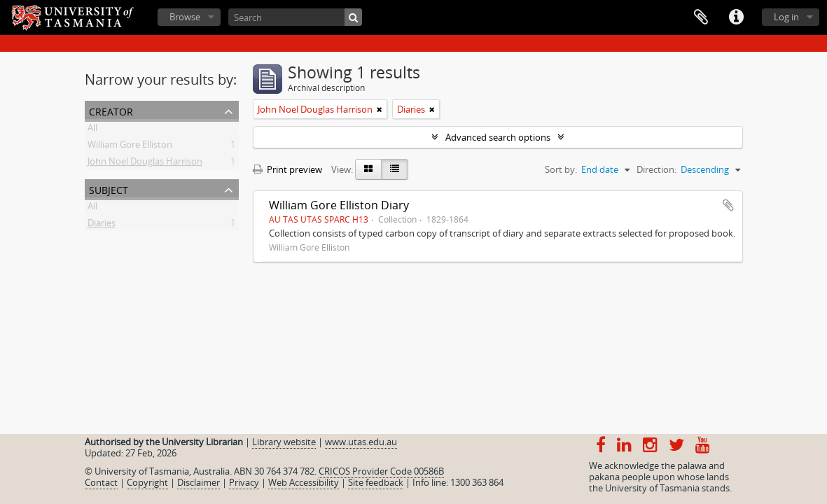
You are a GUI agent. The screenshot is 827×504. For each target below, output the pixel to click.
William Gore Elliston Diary (339, 205)
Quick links (736, 17)
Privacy (244, 482)
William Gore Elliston (130, 147)
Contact (101, 482)
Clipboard (701, 17)
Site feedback (376, 482)
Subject (109, 189)
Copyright (147, 482)
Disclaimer (199, 482)
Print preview (287, 169)
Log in (786, 17)
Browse (185, 17)
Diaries (102, 225)
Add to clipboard (728, 205)
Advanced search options (498, 137)
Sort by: (561, 169)
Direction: (656, 169)
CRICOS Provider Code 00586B (381, 471)
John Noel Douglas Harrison (145, 164)
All (92, 130)
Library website (284, 442)
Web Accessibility (304, 482)
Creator (111, 110)
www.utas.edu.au (361, 442)
